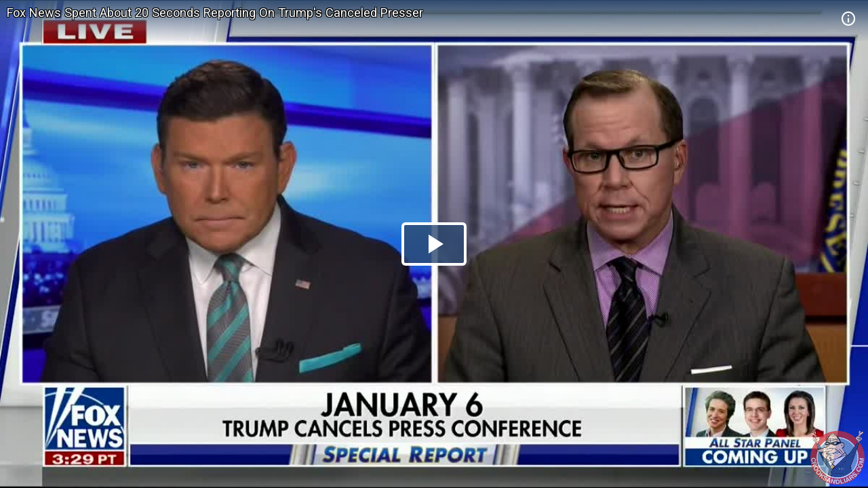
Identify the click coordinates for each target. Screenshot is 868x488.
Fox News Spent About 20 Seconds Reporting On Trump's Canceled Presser (215, 13)
